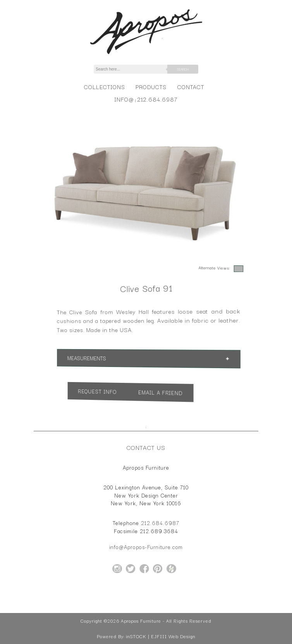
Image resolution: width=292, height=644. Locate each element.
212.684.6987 (157, 99)
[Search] (135, 69)
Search (183, 69)
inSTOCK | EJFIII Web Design (161, 636)
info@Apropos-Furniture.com (146, 547)
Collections (104, 87)
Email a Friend (155, 393)
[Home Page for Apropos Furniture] (146, 54)
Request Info (118, 390)
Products (151, 87)
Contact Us (146, 447)
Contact (191, 87)
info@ (124, 99)
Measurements (112, 357)
